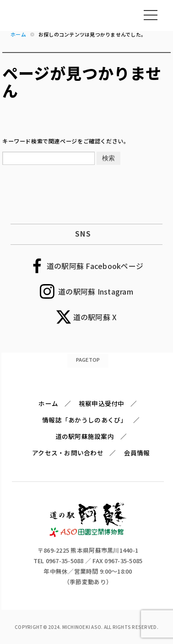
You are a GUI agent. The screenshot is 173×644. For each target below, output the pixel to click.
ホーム (48, 403)
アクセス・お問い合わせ (68, 453)
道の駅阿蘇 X (95, 317)
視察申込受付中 (102, 403)
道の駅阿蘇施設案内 (85, 436)
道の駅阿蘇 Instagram (96, 291)
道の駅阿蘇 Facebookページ (95, 266)
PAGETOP (88, 359)
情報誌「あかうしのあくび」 (84, 420)
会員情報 (137, 453)
